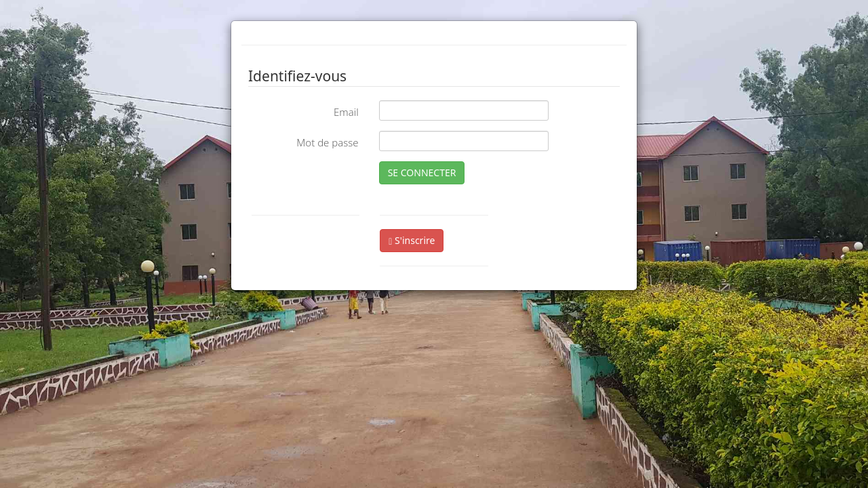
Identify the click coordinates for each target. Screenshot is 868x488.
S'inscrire (412, 240)
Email (346, 112)
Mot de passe (327, 142)
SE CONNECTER (422, 172)
